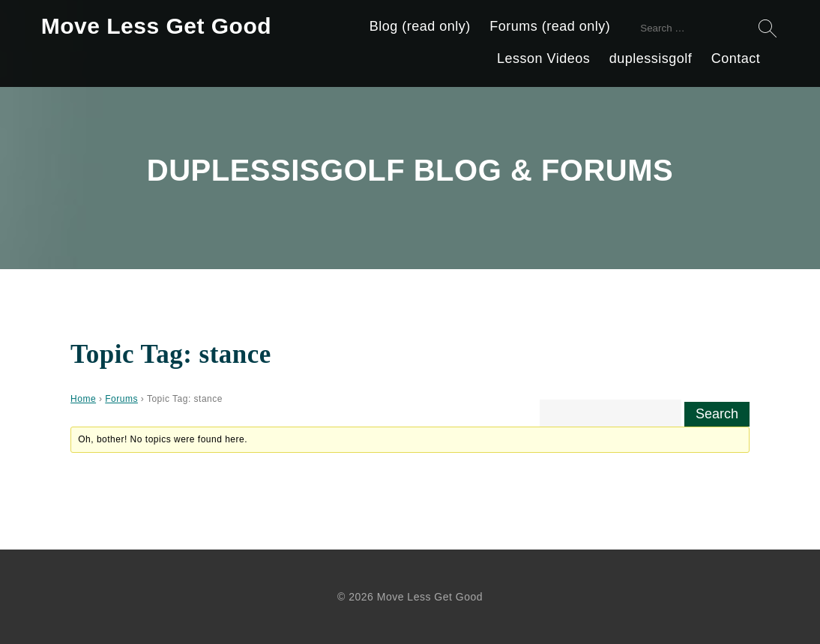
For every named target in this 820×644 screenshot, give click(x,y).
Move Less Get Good (156, 26)
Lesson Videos (543, 58)
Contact (736, 58)
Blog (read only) (420, 26)
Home (83, 399)
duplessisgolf (651, 58)
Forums (121, 399)
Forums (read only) (550, 26)
